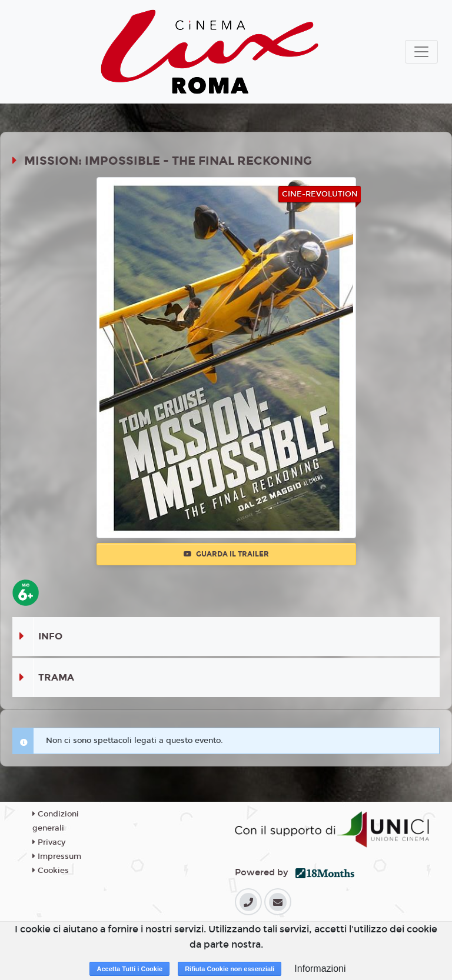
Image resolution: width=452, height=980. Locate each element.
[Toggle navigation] (421, 52)
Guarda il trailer (226, 554)
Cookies (51, 871)
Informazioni (320, 969)
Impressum (57, 856)
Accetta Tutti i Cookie (129, 969)
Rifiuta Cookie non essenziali (230, 969)
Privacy (49, 842)
